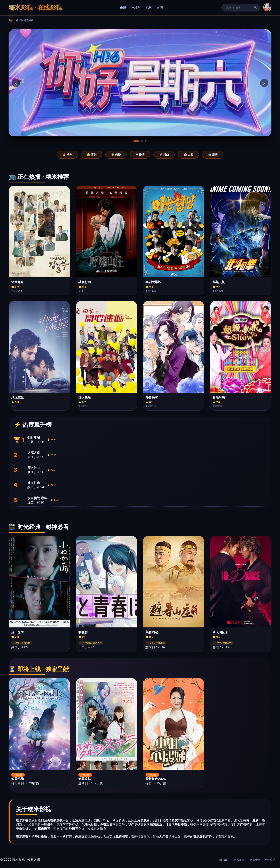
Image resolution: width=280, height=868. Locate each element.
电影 (123, 8)
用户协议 (223, 860)
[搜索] (239, 8)
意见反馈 (255, 860)
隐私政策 (239, 860)
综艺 (149, 8)
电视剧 (136, 8)
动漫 (160, 8)
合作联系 (270, 860)
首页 (11, 20)
